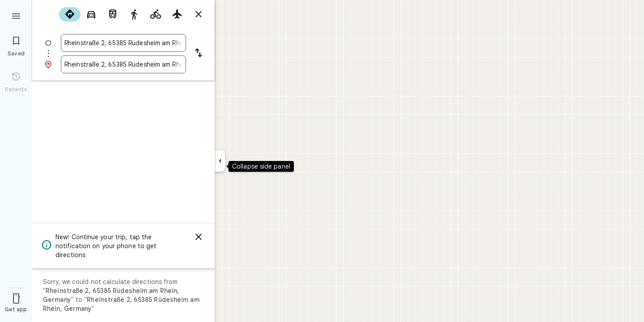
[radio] (70, 14)
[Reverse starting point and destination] (199, 54)
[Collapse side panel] (220, 161)
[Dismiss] (199, 237)
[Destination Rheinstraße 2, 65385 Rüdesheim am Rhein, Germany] (123, 64)
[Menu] (16, 15)
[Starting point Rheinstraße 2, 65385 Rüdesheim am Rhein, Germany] (123, 43)
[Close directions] (199, 14)
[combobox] (123, 43)
